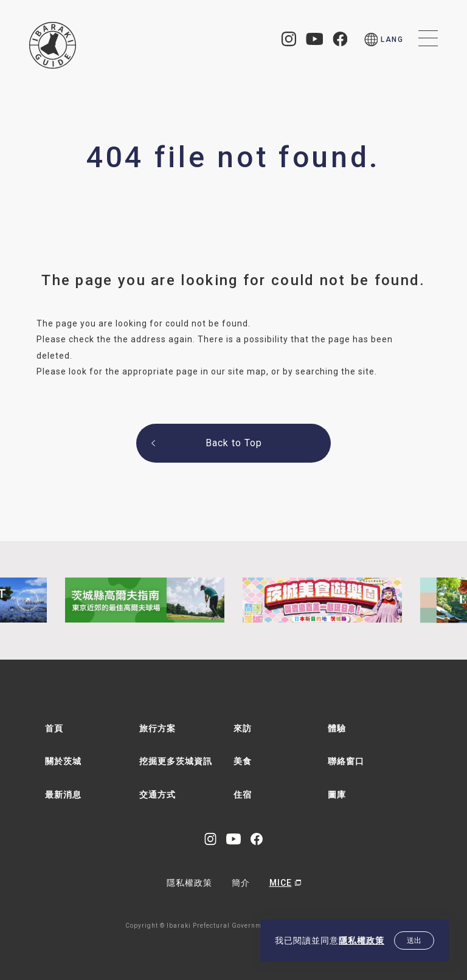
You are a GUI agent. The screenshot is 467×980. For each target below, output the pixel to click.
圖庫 (337, 795)
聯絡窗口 (346, 761)
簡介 (241, 883)
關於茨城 (63, 761)
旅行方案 (157, 728)
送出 (414, 940)
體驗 (337, 728)
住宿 (243, 795)
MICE (281, 883)
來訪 (243, 728)
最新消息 (63, 795)
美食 (243, 761)
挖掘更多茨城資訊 (176, 761)
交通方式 (157, 795)
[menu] (384, 40)
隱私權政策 (361, 940)
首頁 (54, 728)
